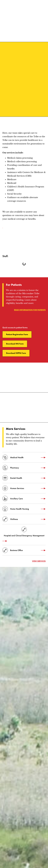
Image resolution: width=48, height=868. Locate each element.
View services (39, 561)
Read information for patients (30, 310)
